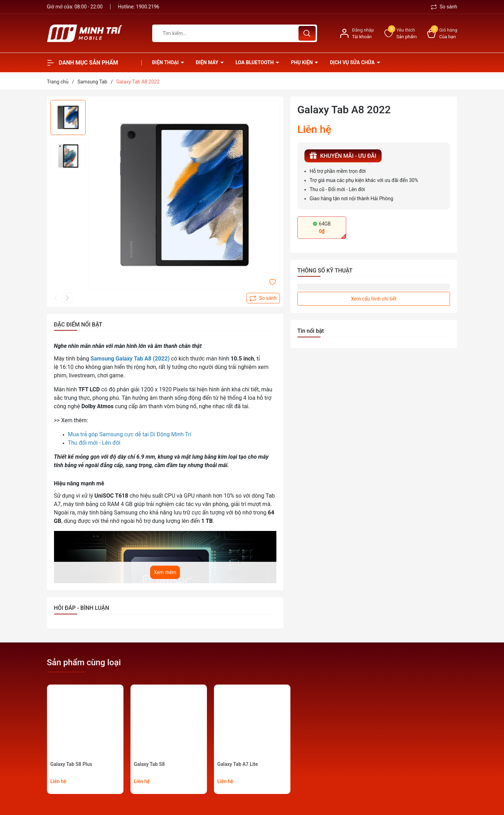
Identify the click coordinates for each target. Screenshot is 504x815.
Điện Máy (208, 62)
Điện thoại (166, 62)
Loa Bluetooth (255, 62)
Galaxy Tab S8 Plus (71, 764)
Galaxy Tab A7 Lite (238, 764)
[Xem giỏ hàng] (442, 33)
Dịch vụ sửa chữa (353, 62)
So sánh (444, 7)
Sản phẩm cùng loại (84, 662)
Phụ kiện (302, 62)
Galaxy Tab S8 (149, 764)
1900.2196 (148, 7)
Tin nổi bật (311, 331)
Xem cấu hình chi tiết (374, 299)
